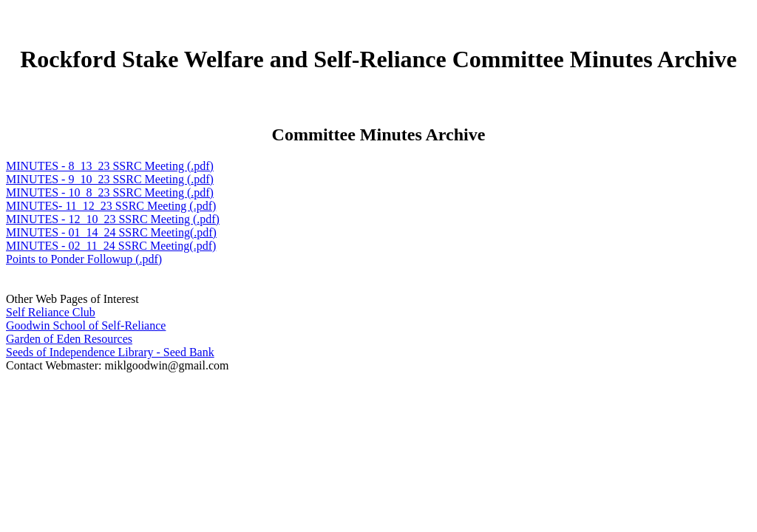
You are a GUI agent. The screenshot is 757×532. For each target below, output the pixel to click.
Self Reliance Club (51, 312)
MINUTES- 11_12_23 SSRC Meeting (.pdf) (111, 206)
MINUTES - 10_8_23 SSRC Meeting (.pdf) (110, 192)
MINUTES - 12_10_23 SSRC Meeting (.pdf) (113, 219)
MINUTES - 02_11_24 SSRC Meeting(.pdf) (111, 246)
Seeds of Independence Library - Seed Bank (110, 352)
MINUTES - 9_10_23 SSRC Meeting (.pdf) (110, 179)
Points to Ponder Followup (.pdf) (84, 259)
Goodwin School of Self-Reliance (86, 325)
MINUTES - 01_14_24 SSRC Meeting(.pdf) (111, 232)
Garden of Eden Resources (69, 339)
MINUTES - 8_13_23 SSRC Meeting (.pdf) (110, 166)
